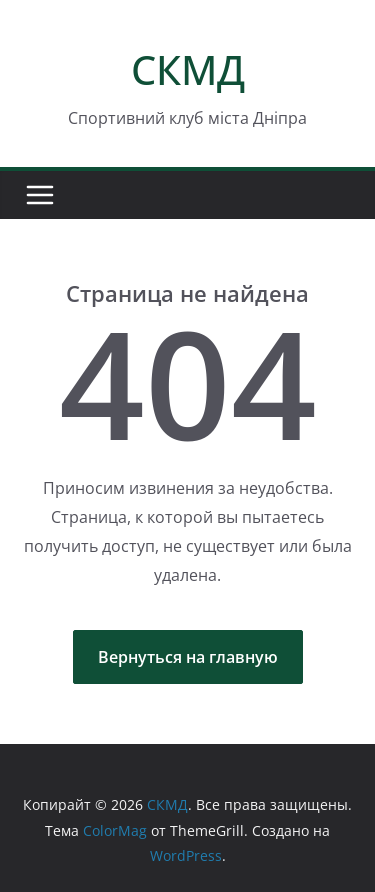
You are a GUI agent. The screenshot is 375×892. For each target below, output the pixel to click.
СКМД (188, 69)
